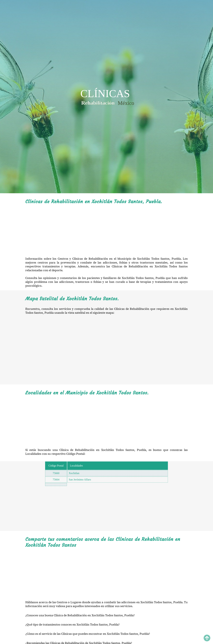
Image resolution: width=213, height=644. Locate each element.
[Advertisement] (106, 231)
